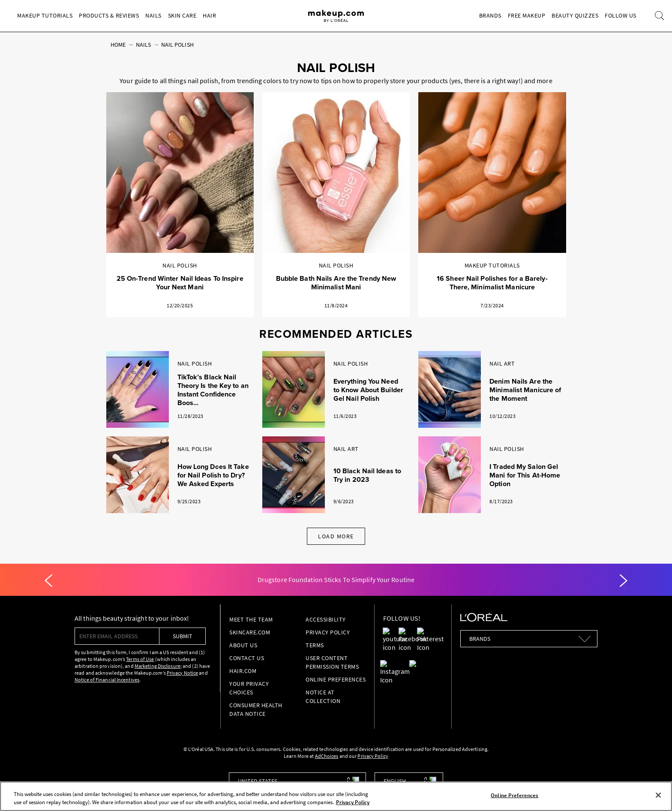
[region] (336, 796)
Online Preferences (336, 679)
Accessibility (326, 619)
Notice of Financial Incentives (107, 680)
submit (183, 636)
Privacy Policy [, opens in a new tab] (353, 802)
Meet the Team (251, 619)
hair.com (243, 671)
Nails (153, 15)
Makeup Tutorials (45, 15)
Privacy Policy (328, 632)
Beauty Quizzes (575, 15)
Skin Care (182, 15)
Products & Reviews (109, 15)
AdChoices (327, 756)
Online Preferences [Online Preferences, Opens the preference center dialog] (514, 795)
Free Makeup (527, 15)
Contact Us (247, 658)
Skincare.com (250, 632)
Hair (209, 15)
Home (118, 45)
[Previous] (48, 581)
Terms (315, 645)
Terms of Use (140, 659)
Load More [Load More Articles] (336, 536)
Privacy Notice (182, 673)
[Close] (658, 795)
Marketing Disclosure (157, 666)
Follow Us (621, 15)
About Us (243, 645)
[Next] (624, 581)
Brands (490, 15)
